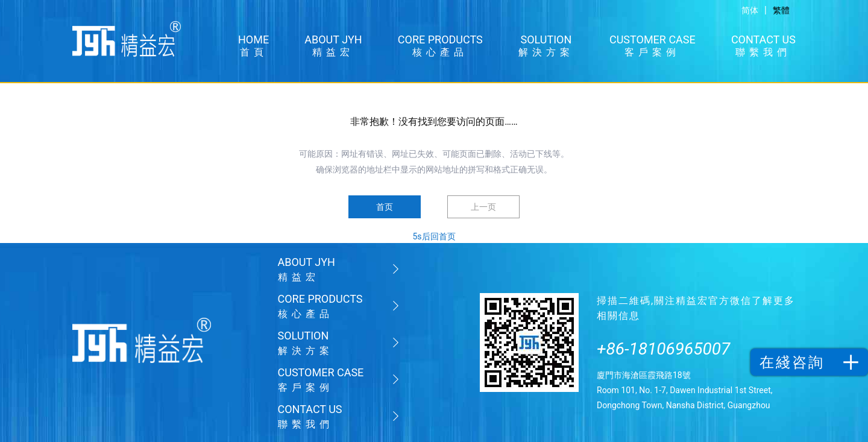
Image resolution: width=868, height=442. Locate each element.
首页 (385, 207)
